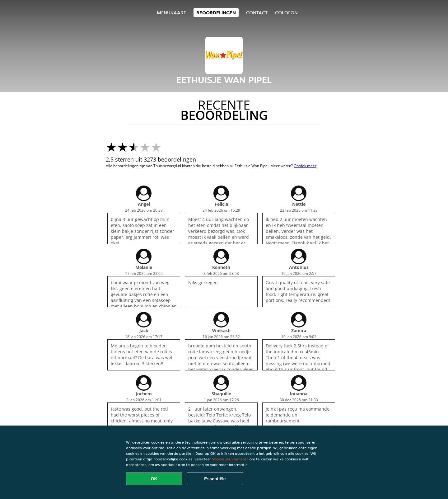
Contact (257, 13)
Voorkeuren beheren (230, 459)
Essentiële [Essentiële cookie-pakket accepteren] (215, 479)
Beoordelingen (216, 13)
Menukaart (171, 13)
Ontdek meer (305, 166)
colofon (286, 13)
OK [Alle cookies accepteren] (154, 479)
